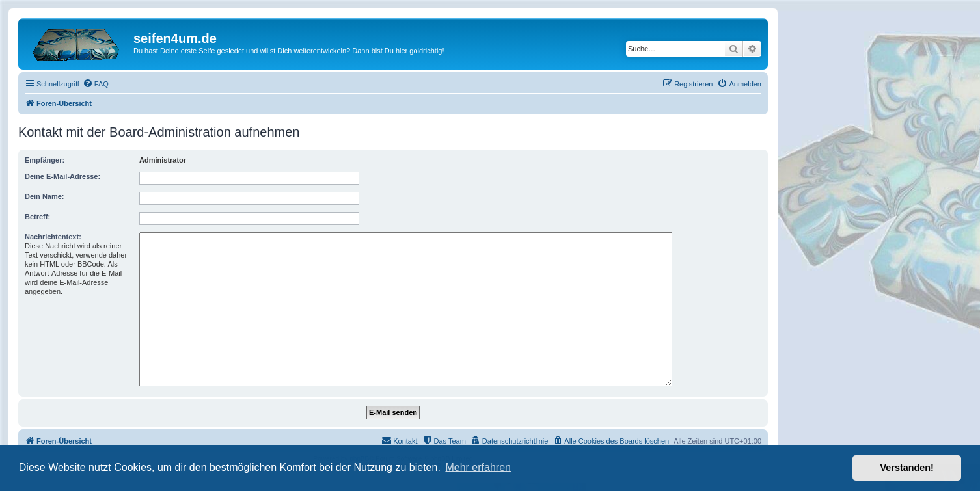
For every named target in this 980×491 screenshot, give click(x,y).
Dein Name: (45, 196)
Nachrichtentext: (53, 237)
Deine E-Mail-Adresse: (62, 176)
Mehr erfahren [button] (478, 467)
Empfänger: (45, 160)
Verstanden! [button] (907, 468)
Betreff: (37, 217)
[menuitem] (96, 84)
